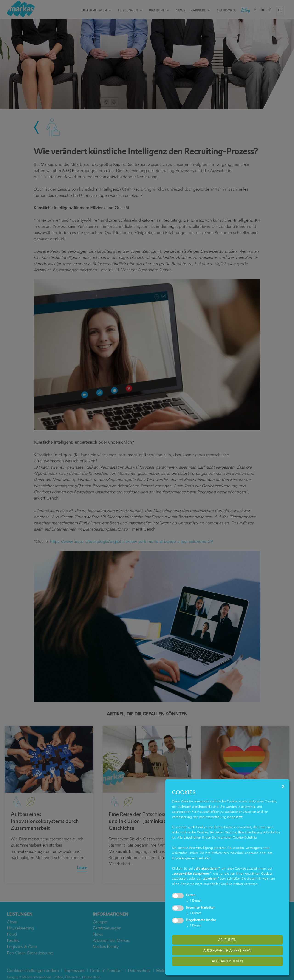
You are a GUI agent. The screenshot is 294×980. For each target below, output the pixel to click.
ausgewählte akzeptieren (227, 951)
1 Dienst (194, 901)
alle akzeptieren (227, 961)
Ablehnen (227, 940)
